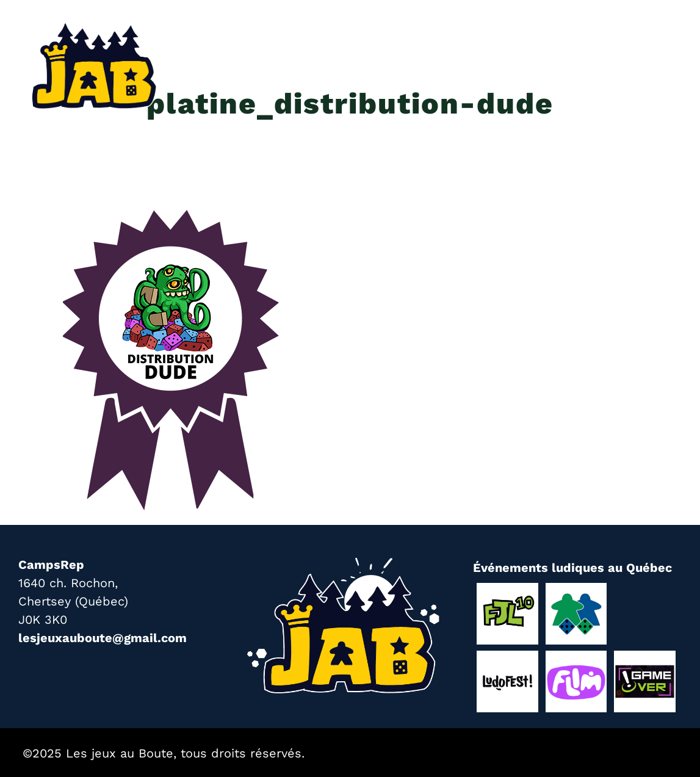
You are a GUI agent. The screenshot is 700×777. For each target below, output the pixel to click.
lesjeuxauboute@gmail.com (103, 638)
